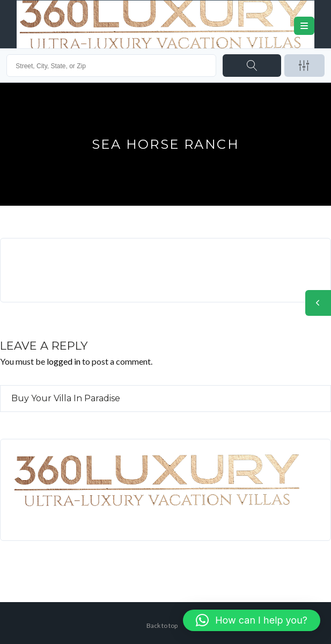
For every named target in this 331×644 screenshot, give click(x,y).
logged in (64, 361)
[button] (252, 620)
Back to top (162, 625)
